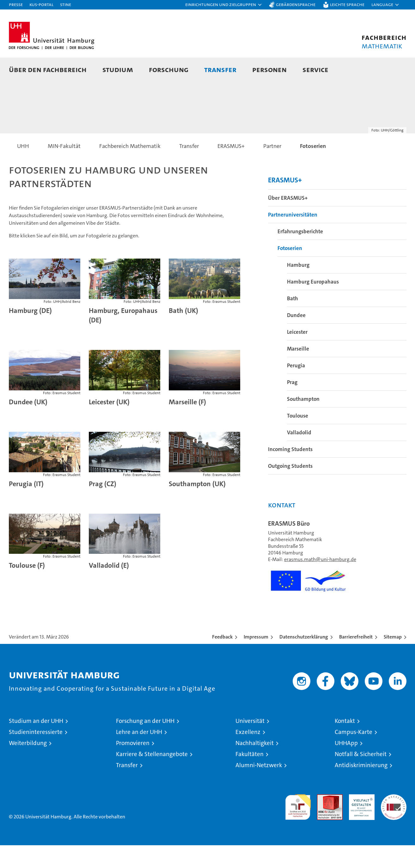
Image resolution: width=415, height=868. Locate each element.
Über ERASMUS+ (288, 221)
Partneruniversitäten (293, 237)
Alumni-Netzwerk (259, 788)
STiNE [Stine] (66, 4)
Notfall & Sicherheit (361, 777)
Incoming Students (290, 472)
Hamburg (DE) (30, 333)
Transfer (220, 69)
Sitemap (393, 660)
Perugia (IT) (26, 507)
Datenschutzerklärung (304, 660)
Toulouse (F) (27, 588)
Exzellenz (248, 755)
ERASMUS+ (285, 203)
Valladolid (299, 455)
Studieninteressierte (36, 755)
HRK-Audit (360, 820)
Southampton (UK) (197, 507)
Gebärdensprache (296, 4)
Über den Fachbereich (48, 69)
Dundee (296, 338)
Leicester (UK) (109, 425)
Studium (118, 69)
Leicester (297, 355)
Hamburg (298, 288)
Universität (250, 744)
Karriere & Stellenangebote (152, 777)
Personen (269, 69)
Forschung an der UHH (145, 744)
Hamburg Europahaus (313, 304)
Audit (323, 820)
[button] (224, 5)
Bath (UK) (183, 333)
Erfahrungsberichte (300, 254)
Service (315, 69)
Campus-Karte (354, 755)
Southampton (303, 422)
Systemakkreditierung (394, 820)
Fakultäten (250, 777)
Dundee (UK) (28, 425)
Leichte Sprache (347, 4)
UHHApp (346, 766)
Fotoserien (290, 271)
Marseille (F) (187, 425)
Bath (293, 321)
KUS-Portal (41, 4)
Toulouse (298, 438)
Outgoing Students (290, 489)
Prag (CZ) (103, 507)
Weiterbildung (28, 766)
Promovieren (133, 766)
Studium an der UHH (36, 744)
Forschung (169, 69)
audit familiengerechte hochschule (298, 827)
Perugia (296, 388)
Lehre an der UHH (139, 755)
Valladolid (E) (109, 588)
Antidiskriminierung (361, 788)
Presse (16, 4)
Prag (292, 405)
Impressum (256, 660)
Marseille (298, 371)
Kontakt (345, 744)
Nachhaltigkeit (255, 766)
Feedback (222, 660)
